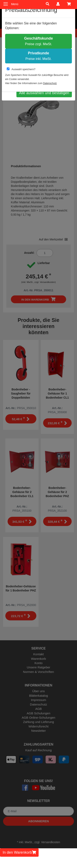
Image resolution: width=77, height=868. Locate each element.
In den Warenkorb (19, 852)
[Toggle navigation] (6, 4)
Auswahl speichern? (21, 69)
